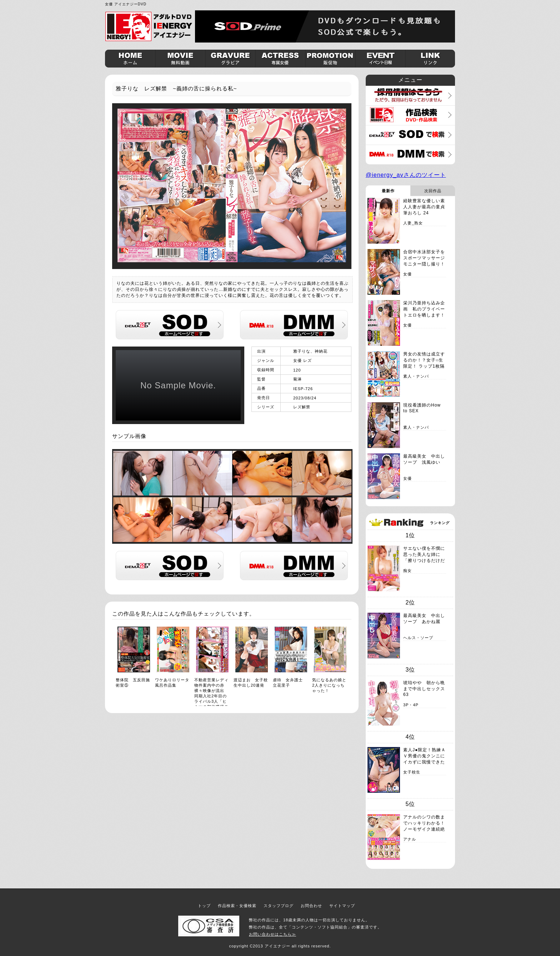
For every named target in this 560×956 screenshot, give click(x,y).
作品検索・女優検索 (237, 906)
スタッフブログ (279, 906)
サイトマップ (342, 906)
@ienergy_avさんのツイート (406, 175)
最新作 (388, 191)
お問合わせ (311, 906)
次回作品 (433, 191)
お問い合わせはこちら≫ (272, 934)
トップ (204, 906)
